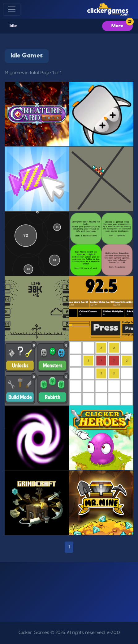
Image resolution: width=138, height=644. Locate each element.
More (117, 26)
